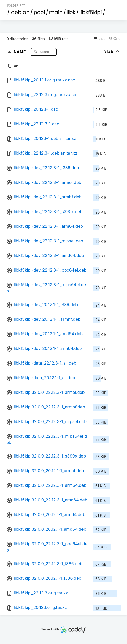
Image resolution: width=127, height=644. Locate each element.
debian (20, 12)
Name (20, 52)
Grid (115, 39)
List (99, 39)
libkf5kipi (91, 12)
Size (112, 51)
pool (39, 12)
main (56, 12)
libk (71, 12)
